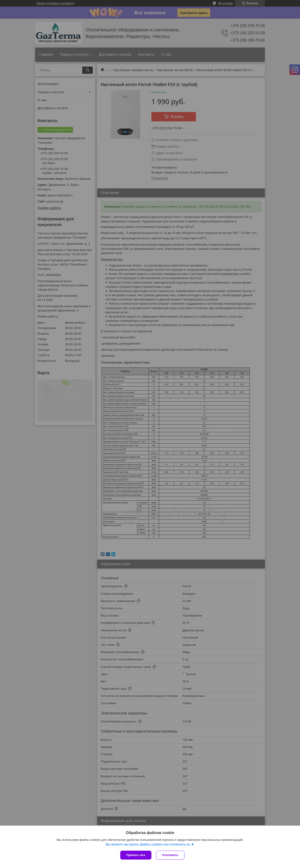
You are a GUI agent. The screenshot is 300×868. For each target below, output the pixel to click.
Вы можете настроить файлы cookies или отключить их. (148, 844)
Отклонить (170, 855)
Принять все (136, 855)
